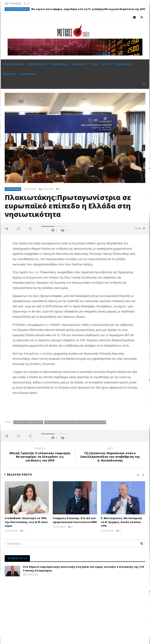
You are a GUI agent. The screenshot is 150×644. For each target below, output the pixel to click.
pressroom (48, 189)
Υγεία (95, 64)
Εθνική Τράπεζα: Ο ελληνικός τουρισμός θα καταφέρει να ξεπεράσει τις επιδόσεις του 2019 (40, 455)
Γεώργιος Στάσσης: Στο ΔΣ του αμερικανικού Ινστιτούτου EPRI (75, 520)
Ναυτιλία (9, 74)
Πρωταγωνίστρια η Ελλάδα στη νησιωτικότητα (75, 422)
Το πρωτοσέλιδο (17, 9)
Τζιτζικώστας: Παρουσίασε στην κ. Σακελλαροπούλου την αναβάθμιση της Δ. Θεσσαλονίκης (110, 455)
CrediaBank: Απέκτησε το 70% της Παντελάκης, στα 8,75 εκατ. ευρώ (27, 522)
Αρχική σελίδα (13, 64)
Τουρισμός (29, 74)
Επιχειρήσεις (37, 64)
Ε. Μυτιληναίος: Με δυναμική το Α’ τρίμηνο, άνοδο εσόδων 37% (121, 522)
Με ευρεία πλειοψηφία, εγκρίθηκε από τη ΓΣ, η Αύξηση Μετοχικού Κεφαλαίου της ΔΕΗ (88, 9)
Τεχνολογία (124, 64)
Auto (107, 64)
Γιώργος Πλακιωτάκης (28, 422)
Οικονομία (59, 64)
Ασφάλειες (79, 64)
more (140, 228)
